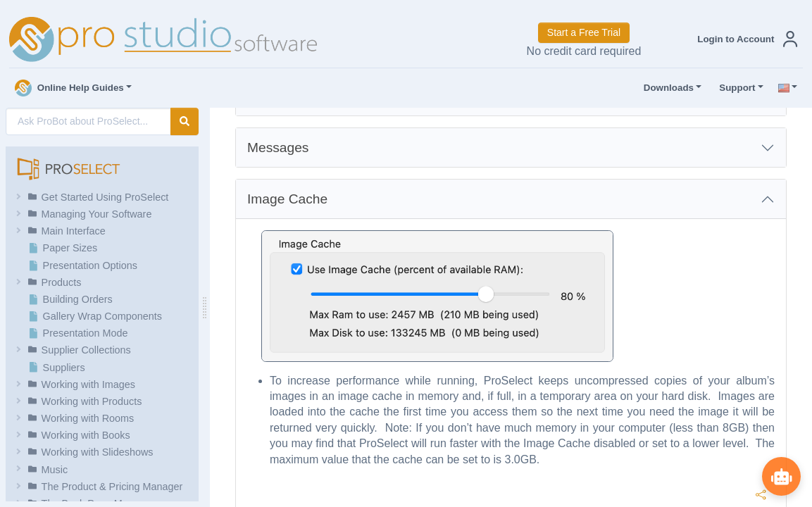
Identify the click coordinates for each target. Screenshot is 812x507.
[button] (744, 39)
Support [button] (734, 88)
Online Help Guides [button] (69, 88)
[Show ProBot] (780, 475)
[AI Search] (88, 121)
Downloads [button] (666, 88)
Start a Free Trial (584, 32)
